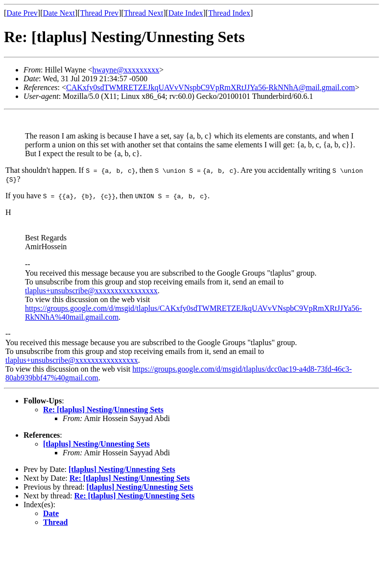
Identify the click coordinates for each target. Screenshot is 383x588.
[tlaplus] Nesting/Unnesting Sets (96, 444)
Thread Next (144, 13)
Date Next (59, 13)
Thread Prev (99, 13)
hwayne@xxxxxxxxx (126, 70)
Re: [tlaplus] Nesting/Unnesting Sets (103, 410)
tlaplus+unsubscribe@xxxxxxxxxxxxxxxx (91, 291)
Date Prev (22, 13)
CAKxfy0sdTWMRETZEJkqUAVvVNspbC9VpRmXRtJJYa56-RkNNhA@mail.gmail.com (211, 87)
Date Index (186, 13)
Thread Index (229, 13)
